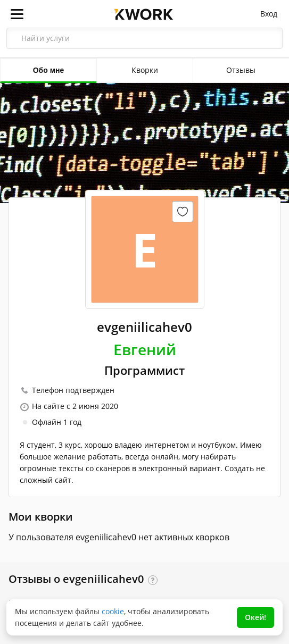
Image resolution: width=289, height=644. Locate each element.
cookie (113, 611)
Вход (269, 14)
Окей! (255, 617)
